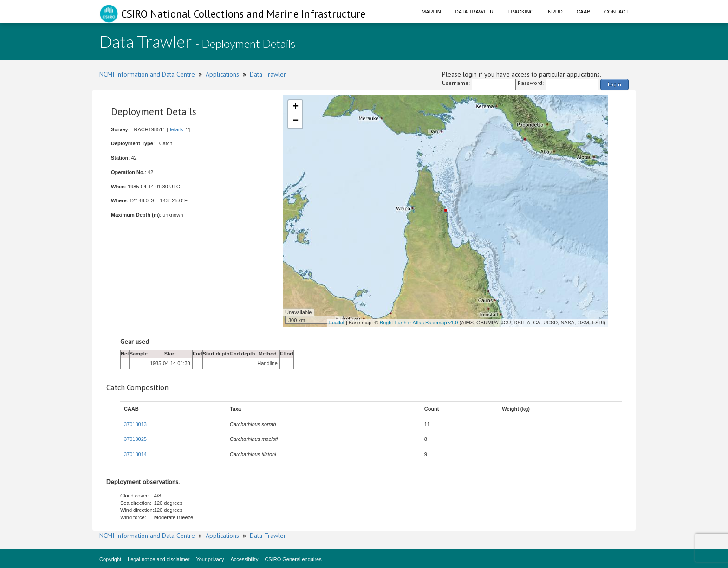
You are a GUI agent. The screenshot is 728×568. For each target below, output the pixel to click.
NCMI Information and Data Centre (147, 74)
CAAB (584, 12)
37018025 (135, 439)
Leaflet (337, 323)
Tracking (521, 12)
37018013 (135, 424)
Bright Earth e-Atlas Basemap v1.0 (419, 323)
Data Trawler (474, 12)
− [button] (296, 121)
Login (614, 84)
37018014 (135, 454)
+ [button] (296, 107)
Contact (617, 12)
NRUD (555, 12)
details (176, 129)
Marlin (431, 12)
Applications (222, 74)
